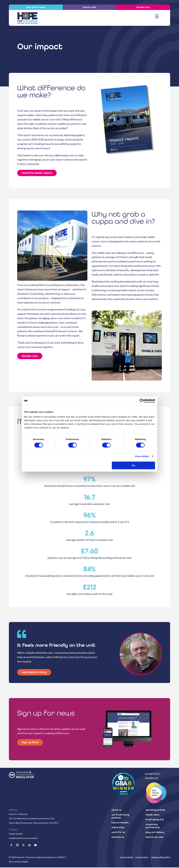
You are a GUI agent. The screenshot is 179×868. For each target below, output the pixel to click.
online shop (118, 828)
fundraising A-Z (155, 820)
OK (133, 465)
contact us (118, 837)
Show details (142, 456)
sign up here (31, 743)
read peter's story (35, 673)
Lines (26, 862)
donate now (30, 356)
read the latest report (38, 173)
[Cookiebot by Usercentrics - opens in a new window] (142, 401)
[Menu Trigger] (157, 16)
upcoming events (155, 810)
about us (117, 810)
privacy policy (126, 858)
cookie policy (142, 858)
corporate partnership (153, 826)
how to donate (120, 823)
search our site (154, 837)
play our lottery (155, 833)
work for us (118, 833)
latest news (152, 815)
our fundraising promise (120, 817)
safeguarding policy (160, 858)
